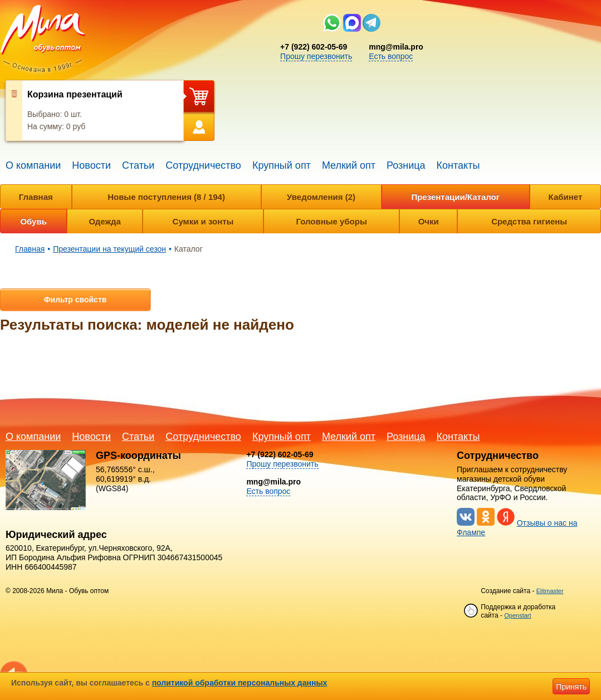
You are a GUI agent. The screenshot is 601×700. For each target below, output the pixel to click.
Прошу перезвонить (316, 56)
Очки (429, 221)
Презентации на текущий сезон (109, 249)
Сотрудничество (203, 165)
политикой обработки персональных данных (240, 683)
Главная (36, 197)
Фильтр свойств (75, 300)
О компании (33, 165)
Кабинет (566, 197)
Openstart (517, 615)
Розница (406, 165)
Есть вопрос (391, 56)
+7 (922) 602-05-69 (314, 47)
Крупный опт (282, 165)
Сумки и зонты (203, 221)
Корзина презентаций (75, 94)
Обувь (33, 221)
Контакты (458, 165)
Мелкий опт (349, 165)
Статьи (138, 165)
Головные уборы (331, 221)
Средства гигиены (529, 221)
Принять (571, 687)
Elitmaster (550, 591)
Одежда (104, 221)
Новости (91, 165)
